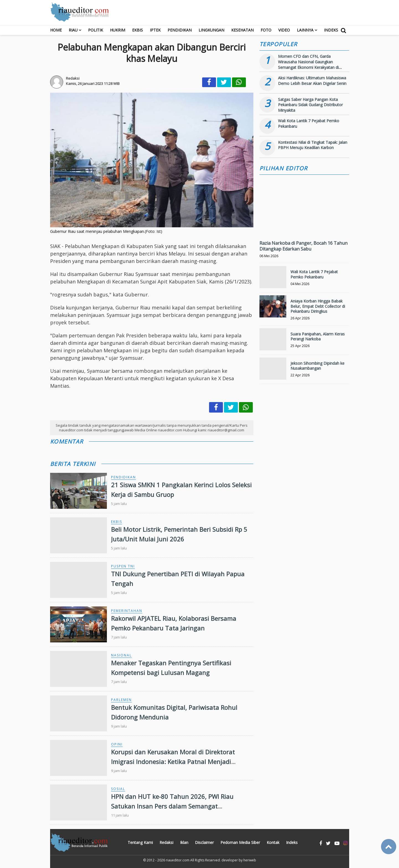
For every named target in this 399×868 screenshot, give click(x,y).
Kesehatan (242, 30)
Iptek (155, 30)
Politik (96, 30)
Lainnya (305, 30)
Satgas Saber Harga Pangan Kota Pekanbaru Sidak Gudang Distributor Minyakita (310, 105)
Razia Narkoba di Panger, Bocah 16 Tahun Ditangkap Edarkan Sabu (303, 246)
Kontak (273, 842)
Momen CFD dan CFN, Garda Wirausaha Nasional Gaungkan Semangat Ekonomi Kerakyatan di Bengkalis (308, 64)
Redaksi (166, 842)
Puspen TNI (123, 566)
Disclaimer (204, 842)
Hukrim (118, 30)
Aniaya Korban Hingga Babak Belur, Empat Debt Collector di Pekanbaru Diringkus (318, 306)
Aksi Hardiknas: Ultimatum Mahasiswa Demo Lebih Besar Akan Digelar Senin (312, 81)
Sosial (118, 789)
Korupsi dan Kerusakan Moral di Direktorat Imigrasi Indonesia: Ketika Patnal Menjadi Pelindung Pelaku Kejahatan (173, 762)
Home (56, 30)
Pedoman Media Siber (240, 842)
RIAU (73, 30)
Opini (117, 744)
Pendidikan (180, 30)
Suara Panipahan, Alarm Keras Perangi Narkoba (318, 336)
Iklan (184, 842)
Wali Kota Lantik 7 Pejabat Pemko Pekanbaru (314, 274)
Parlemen (121, 700)
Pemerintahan (127, 611)
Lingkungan (211, 30)
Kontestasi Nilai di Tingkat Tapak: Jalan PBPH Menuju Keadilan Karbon (313, 145)
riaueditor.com (178, 860)
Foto (266, 30)
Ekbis (137, 30)
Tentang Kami (140, 842)
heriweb (250, 860)
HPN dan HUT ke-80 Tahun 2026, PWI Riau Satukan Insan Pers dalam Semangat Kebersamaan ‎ (172, 806)
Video (284, 30)
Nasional (121, 655)
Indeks (331, 30)
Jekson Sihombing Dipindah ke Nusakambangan (317, 366)
